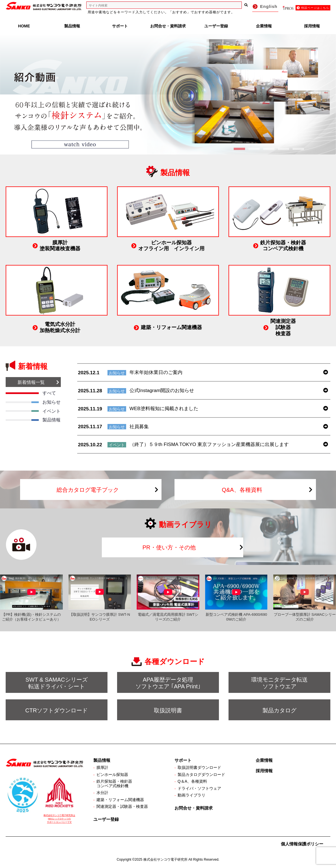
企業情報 (264, 26)
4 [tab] (283, 149)
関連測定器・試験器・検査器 (122, 806)
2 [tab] (254, 149)
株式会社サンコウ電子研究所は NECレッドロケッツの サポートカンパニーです (59, 819)
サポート (120, 26)
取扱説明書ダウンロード (199, 767)
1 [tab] (239, 149)
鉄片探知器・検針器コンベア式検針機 (114, 783)
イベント (117, 445)
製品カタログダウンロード (201, 775)
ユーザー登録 (216, 26)
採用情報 (312, 26)
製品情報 (72, 26)
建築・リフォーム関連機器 (120, 800)
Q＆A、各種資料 (192, 781)
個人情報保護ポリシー (302, 844)
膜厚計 (102, 767)
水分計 (102, 793)
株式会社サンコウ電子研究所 (165, 860)
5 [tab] (298, 149)
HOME (24, 26)
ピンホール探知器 (112, 775)
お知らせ (117, 373)
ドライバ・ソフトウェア (199, 788)
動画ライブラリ (191, 795)
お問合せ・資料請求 (168, 26)
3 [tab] (269, 149)
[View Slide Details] (168, 94)
